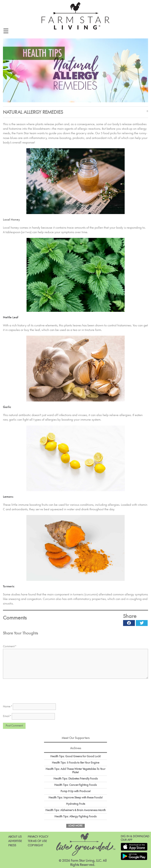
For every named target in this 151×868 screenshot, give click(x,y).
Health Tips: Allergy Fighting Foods (75, 817)
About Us (15, 837)
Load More (75, 826)
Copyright (35, 845)
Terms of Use (37, 841)
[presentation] (33, 690)
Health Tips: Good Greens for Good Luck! (76, 756)
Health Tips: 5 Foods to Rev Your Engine (76, 763)
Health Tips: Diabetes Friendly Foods (76, 779)
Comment (10, 646)
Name (8, 707)
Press (12, 845)
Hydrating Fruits (76, 804)
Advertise (15, 841)
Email (7, 716)
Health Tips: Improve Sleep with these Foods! (76, 798)
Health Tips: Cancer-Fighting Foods (75, 785)
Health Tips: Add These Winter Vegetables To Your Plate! (75, 771)
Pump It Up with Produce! (76, 791)
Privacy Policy (38, 837)
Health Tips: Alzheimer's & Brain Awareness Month (76, 810)
